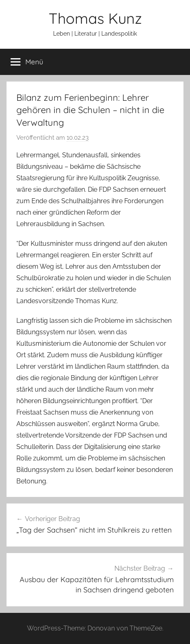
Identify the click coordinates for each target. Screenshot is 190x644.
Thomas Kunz (95, 18)
